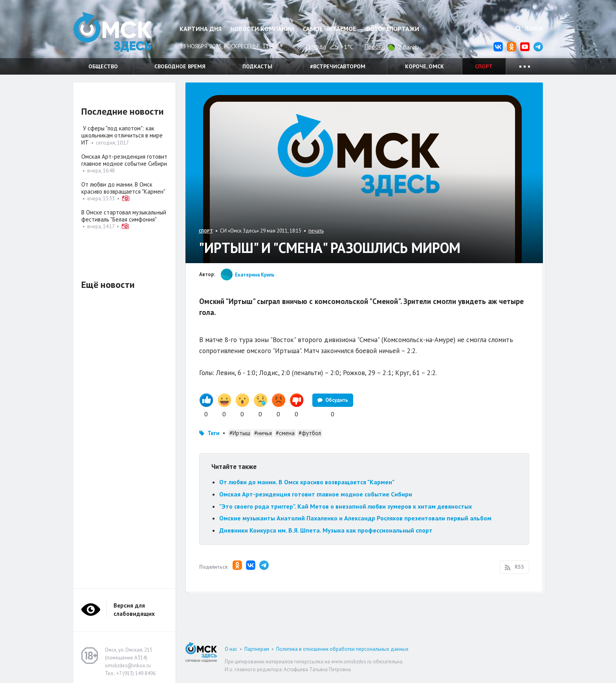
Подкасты (257, 66)
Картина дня (201, 29)
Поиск (529, 29)
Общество (103, 66)
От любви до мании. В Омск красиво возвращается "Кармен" (307, 482)
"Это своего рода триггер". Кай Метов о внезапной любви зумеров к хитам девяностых (346, 506)
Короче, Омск (424, 66)
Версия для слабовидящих (134, 610)
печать (316, 231)
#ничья (263, 433)
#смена (285, 433)
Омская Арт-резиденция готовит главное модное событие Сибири (316, 494)
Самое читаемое (329, 29)
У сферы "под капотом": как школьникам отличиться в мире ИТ (122, 135)
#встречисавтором (338, 66)
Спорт (484, 66)
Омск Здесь (113, 32)
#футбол (310, 433)
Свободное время (180, 66)
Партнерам (257, 649)
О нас (231, 649)
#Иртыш (240, 433)
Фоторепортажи (392, 29)
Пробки (374, 46)
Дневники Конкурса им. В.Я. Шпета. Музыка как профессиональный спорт (326, 530)
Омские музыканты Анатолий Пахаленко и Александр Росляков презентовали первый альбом (355, 518)
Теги (214, 433)
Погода (316, 46)
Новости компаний (262, 29)
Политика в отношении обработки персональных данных (342, 649)
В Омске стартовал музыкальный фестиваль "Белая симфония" (124, 216)
